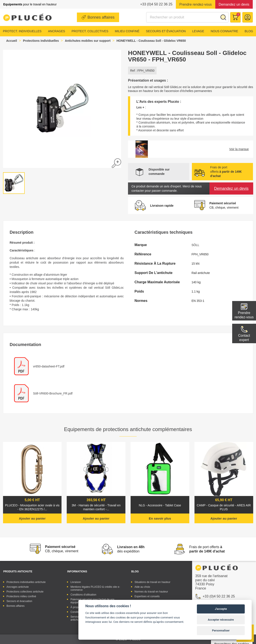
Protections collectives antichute (25, 592)
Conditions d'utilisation (83, 595)
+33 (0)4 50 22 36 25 (156, 4)
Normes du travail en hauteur (151, 592)
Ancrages (57, 31)
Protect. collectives (90, 31)
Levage (198, 31)
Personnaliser (221, 630)
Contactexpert (244, 338)
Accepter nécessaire (221, 620)
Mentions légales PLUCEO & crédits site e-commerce (95, 588)
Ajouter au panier (32, 518)
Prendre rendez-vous (195, 4)
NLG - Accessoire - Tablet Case (160, 505)
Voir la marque (239, 149)
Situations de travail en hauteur (152, 582)
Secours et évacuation (166, 31)
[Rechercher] (187, 17)
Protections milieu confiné (21, 596)
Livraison (76, 582)
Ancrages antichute (18, 587)
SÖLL (195, 245)
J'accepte (221, 609)
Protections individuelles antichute (26, 582)
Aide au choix (142, 587)
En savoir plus (160, 518)
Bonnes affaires (101, 17)
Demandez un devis (234, 4)
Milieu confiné (127, 31)
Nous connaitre (224, 31)
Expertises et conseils (147, 596)
